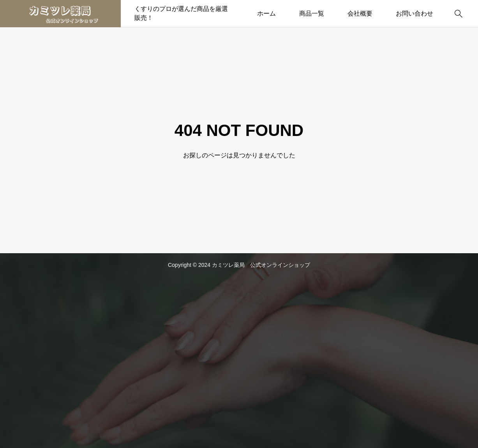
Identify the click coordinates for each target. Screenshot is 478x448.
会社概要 (360, 13)
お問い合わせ (415, 13)
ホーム (266, 13)
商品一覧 (312, 13)
